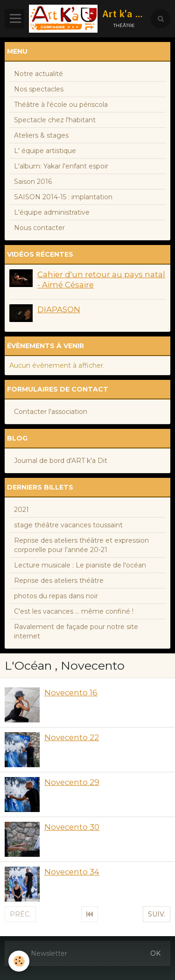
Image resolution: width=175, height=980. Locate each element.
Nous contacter (39, 228)
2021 (21, 510)
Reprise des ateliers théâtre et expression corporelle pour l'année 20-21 (81, 545)
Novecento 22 (72, 737)
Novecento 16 (71, 693)
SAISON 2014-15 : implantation (63, 197)
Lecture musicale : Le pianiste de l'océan (80, 565)
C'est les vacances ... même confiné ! (74, 611)
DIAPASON (59, 309)
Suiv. (157, 914)
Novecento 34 (72, 872)
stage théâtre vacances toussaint (68, 525)
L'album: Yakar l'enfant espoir (61, 166)
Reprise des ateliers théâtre (59, 581)
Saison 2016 (33, 182)
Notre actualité (38, 74)
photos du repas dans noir (56, 596)
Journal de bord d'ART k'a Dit (61, 461)
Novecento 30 (72, 827)
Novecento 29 (72, 782)
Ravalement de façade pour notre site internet (76, 631)
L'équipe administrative (52, 212)
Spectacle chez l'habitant (55, 120)
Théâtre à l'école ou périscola (61, 105)
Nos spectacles (39, 89)
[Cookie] (19, 961)
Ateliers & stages (41, 135)
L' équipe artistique (45, 151)
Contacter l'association (51, 412)
